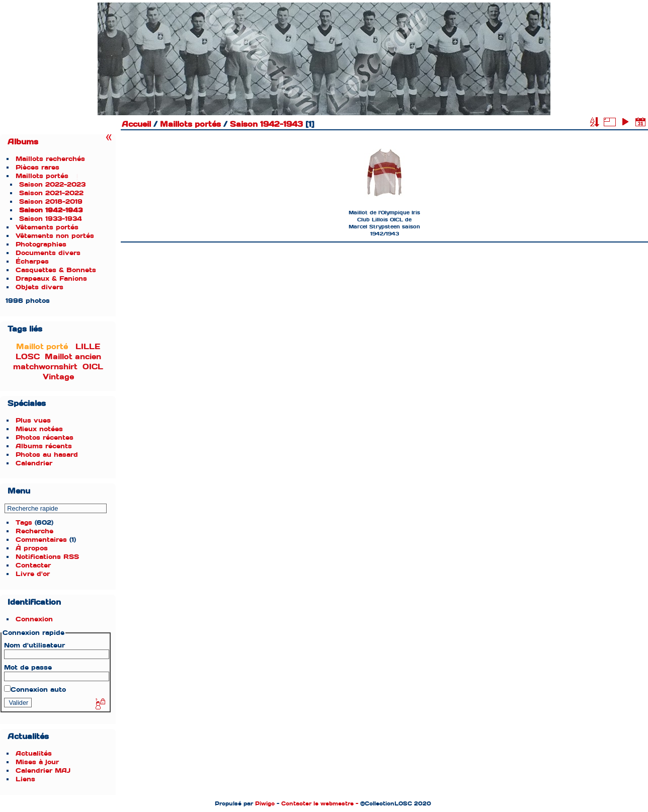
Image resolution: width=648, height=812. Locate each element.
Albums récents (44, 446)
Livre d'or (33, 574)
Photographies (41, 244)
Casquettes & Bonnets (56, 270)
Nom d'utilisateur (34, 645)
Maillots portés (42, 176)
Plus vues (33, 420)
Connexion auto (35, 689)
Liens (25, 779)
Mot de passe (28, 667)
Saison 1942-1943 (51, 210)
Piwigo (265, 803)
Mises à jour (37, 762)
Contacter (33, 565)
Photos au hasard (47, 455)
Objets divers (39, 287)
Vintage (58, 377)
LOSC (28, 357)
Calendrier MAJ (43, 770)
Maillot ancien (73, 357)
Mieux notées (39, 429)
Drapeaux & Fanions (51, 278)
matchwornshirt (45, 367)
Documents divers (48, 253)
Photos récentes (45, 437)
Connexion (34, 619)
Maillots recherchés (50, 159)
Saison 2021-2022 (51, 193)
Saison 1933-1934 (51, 219)
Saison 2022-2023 (52, 184)
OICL (93, 367)
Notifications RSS (47, 557)
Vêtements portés (47, 227)
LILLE (88, 347)
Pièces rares (37, 167)
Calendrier (34, 463)
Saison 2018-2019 (51, 201)
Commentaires (41, 540)
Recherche (34, 531)
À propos (32, 548)
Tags (24, 522)
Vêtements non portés (55, 236)
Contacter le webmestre (317, 803)
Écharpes (32, 261)
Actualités (34, 753)
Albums (23, 142)
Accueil (136, 124)
